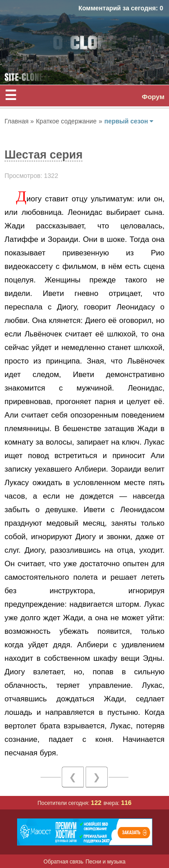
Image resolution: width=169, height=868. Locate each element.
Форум (153, 97)
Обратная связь (64, 862)
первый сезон (129, 121)
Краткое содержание (66, 121)
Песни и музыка (106, 862)
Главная (17, 121)
